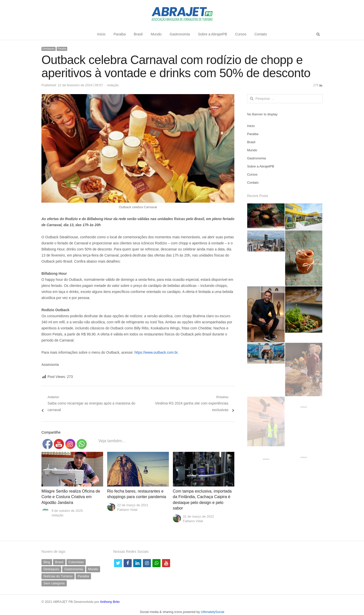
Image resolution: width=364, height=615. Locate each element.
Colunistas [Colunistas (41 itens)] (76, 562)
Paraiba (120, 34)
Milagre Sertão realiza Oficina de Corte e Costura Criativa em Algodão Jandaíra (71, 497)
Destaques (49, 49)
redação (113, 85)
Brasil (138, 34)
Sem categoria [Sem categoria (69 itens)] (54, 583)
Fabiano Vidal (127, 510)
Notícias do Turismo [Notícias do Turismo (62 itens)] (58, 576)
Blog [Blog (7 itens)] (47, 562)
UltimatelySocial (212, 612)
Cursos (241, 34)
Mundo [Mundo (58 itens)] (93, 569)
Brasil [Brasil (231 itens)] (59, 562)
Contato (261, 34)
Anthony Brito (110, 602)
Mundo (156, 34)
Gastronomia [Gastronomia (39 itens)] (74, 569)
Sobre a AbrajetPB (212, 34)
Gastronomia (180, 34)
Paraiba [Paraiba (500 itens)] (83, 576)
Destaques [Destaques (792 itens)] (51, 569)
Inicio (101, 34)
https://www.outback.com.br (156, 352)
